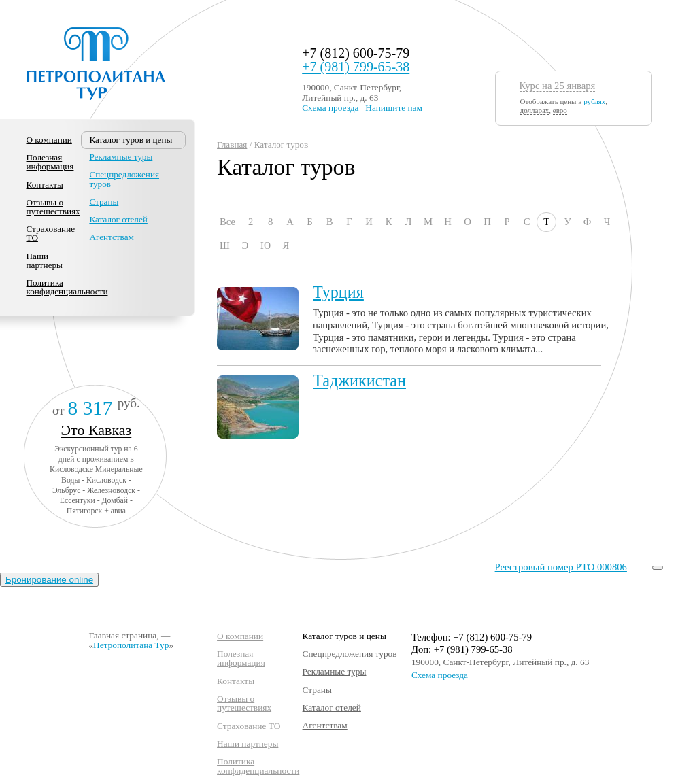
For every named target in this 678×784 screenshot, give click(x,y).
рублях (594, 101)
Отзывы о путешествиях (53, 207)
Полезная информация (50, 162)
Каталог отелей (118, 219)
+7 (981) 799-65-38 (356, 67)
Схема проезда (330, 108)
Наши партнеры (45, 260)
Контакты (45, 185)
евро (560, 110)
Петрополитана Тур (131, 645)
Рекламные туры (121, 157)
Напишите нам (394, 108)
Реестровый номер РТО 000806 (561, 567)
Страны (104, 202)
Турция (338, 292)
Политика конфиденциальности (67, 287)
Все (227, 222)
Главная (232, 144)
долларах (535, 110)
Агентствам (111, 237)
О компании (49, 140)
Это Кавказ (97, 430)
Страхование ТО (51, 233)
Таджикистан (359, 380)
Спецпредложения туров (124, 179)
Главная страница (122, 635)
